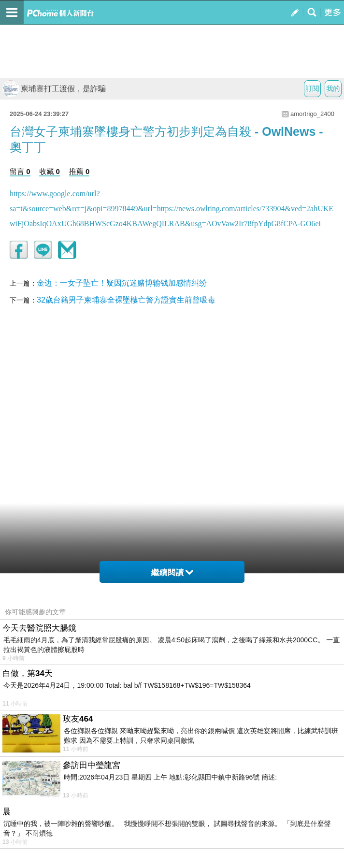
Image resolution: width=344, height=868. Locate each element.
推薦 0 (79, 171)
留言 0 (20, 171)
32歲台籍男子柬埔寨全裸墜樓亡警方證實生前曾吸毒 (126, 300)
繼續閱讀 (172, 572)
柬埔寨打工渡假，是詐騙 (54, 89)
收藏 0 (50, 171)
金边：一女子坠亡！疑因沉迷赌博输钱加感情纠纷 (122, 283)
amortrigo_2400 (312, 114)
